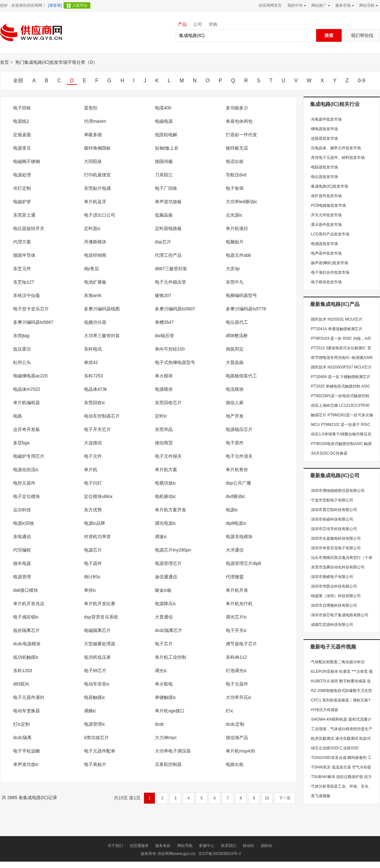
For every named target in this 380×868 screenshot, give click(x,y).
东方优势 (93, 510)
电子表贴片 (95, 764)
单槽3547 (164, 322)
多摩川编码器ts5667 (33, 322)
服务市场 (344, 5)
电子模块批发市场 (326, 282)
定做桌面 (22, 135)
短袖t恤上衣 (167, 148)
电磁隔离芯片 (97, 630)
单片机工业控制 (171, 657)
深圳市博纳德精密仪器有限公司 (337, 491)
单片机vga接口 (170, 711)
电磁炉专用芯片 (29, 456)
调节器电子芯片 (241, 644)
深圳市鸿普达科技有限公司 (334, 586)
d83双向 (21, 684)
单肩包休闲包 (239, 121)
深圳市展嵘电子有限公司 (332, 577)
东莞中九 (235, 282)
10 (267, 798)
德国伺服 (164, 161)
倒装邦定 (235, 349)
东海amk (93, 295)
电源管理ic (95, 724)
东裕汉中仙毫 (27, 295)
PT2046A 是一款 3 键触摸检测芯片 (340, 377)
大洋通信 (235, 550)
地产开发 (235, 416)
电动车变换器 (27, 711)
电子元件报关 (168, 456)
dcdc (160, 724)
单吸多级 (93, 135)
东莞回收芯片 (168, 403)
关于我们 (115, 846)
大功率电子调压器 (173, 751)
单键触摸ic (165, 697)
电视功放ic (165, 483)
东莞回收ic (95, 403)
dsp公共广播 (238, 483)
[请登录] (55, 5)
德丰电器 (22, 563)
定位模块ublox (98, 496)
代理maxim (95, 121)
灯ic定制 (21, 724)
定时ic (161, 416)
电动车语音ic (97, 684)
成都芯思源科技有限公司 (332, 625)
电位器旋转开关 (29, 228)
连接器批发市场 (324, 138)
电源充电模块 (239, 537)
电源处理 (22, 175)
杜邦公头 (22, 362)
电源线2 (21, 121)
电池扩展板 (95, 282)
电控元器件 (24, 483)
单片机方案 (166, 470)
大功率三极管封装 (102, 336)
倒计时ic (92, 577)
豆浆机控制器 (168, 764)
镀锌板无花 (237, 148)
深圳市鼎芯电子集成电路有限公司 (339, 615)
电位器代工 (237, 322)
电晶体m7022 (27, 389)
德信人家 (235, 403)
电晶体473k (95, 389)
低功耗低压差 (97, 657)
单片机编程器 (27, 403)
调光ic (161, 671)
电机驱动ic (165, 496)
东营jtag (21, 336)
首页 (4, 62)
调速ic (161, 537)
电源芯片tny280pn (173, 550)
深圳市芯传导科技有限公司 (334, 529)
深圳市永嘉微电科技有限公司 (335, 538)
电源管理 (22, 577)
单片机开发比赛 (100, 604)
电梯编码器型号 (241, 295)
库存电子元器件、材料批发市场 (337, 158)
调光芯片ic (236, 617)
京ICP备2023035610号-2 (220, 854)
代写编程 (22, 550)
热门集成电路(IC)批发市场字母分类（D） (56, 62)
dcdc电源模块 (27, 644)
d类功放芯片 (96, 738)
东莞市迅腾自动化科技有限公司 (337, 567)
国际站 (267, 846)
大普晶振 (235, 362)
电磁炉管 (22, 202)
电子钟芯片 (95, 671)
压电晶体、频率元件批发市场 (335, 148)
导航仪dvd (236, 175)
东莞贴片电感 (97, 188)
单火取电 (164, 684)
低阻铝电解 (166, 135)
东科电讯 (93, 349)
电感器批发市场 (324, 244)
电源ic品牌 (95, 523)
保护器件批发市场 (326, 196)
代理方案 (22, 242)
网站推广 (320, 5)
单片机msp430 (240, 751)
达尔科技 (22, 510)
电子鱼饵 (235, 188)
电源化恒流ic (26, 470)
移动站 (248, 846)
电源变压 (22, 148)
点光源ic (234, 215)
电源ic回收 (24, 523)
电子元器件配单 (100, 751)
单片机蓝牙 (95, 202)
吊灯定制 (22, 188)
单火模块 (164, 376)
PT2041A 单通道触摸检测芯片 (336, 329)
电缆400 (163, 108)
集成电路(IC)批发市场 (329, 186)
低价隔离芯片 (27, 630)
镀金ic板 (163, 590)
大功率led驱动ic (242, 202)
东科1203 (23, 671)
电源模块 (164, 389)
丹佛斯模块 (95, 242)
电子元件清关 (239, 456)
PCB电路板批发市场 (328, 205)
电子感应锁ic (26, 617)
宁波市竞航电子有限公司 (332, 500)
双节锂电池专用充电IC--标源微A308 (341, 358)
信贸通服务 (139, 846)
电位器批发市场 (324, 177)
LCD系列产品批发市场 (330, 234)
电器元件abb (238, 255)
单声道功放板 (168, 202)
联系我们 (229, 846)
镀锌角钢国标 (97, 148)
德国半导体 (24, 255)
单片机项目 (237, 228)
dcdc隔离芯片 (169, 630)
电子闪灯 (93, 483)
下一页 (285, 798)
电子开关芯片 (97, 429)
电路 (18, 416)
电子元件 (93, 456)
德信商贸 (164, 443)
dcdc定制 (235, 724)
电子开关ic (236, 630)
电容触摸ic (95, 697)
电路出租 (235, 764)
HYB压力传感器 (324, 710)
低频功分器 (95, 322)
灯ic (230, 711)
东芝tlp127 (24, 282)
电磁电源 (164, 121)
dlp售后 (91, 269)
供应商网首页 (270, 5)
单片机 (91, 470)
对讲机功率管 (97, 537)
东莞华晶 (164, 429)
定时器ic (92, 228)
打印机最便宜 (97, 175)
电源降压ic (165, 604)
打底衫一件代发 (241, 135)
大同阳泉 (93, 161)
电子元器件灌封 (29, 697)
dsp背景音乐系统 (101, 617)
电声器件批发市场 (326, 253)
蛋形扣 (91, 108)
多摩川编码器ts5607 (175, 309)
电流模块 (235, 389)
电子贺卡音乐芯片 (31, 309)
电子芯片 (164, 644)
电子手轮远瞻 (27, 751)
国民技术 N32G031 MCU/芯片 (336, 319)
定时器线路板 (168, 228)
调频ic (90, 711)
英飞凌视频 (320, 796)
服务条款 (163, 846)
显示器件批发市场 (326, 225)
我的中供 (296, 5)
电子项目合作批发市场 (330, 272)
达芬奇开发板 (27, 429)
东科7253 (93, 376)
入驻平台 (80, 5)
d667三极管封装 (171, 269)
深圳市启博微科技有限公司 (334, 605)
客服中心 (207, 846)
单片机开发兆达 (29, 604)
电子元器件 (237, 684)
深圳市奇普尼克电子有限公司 (335, 548)
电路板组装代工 (241, 376)
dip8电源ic (236, 523)
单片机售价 (237, 470)
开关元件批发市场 (326, 215)
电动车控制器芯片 (102, 416)
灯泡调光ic (236, 671)
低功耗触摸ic (26, 657)
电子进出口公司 (100, 215)
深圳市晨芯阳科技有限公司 (334, 510)
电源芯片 (93, 550)
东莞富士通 (24, 215)
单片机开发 (237, 590)
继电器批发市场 (324, 129)
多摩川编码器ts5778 (246, 309)
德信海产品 (237, 738)
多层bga (21, 443)
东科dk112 (236, 657)
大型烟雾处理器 (100, 644)
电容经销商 (95, 255)
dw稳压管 (164, 336)
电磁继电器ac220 (30, 376)
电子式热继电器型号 (175, 362)
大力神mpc (166, 738)
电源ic (232, 510)
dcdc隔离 (22, 738)
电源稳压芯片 (239, 429)
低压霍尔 (22, 349)
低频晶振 (164, 215)
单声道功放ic (26, 764)
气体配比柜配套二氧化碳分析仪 (337, 662)
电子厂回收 (166, 188)
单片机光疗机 (239, 604)
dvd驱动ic (236, 496)
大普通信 (164, 617)
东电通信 (22, 537)
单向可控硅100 (170, 349)
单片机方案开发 (171, 510)
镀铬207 (163, 295)
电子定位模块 (27, 496)
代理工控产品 (168, 255)
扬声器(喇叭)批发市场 (329, 263)
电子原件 (235, 443)
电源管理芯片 (168, 563)
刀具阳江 (164, 175)
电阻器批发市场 (324, 167)
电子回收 (22, 108)
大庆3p (233, 269)
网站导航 (368, 5)
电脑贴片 (235, 242)
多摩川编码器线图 (102, 309)
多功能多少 (237, 108)
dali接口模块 (26, 590)
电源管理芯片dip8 (243, 563)
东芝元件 (22, 269)
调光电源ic (165, 523)
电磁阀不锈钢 (27, 161)
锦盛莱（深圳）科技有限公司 (335, 596)
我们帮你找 (362, 35)
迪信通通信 (166, 577)
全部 (18, 81)
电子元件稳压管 (171, 282)
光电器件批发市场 (326, 119)
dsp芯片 (163, 242)
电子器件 (93, 563)
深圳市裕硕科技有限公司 (332, 519)
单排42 (91, 362)
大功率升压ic (239, 697)
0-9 (361, 81)
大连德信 (93, 443)
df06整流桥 (237, 336)
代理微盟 (235, 577)
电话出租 (235, 161)
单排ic (90, 590)
